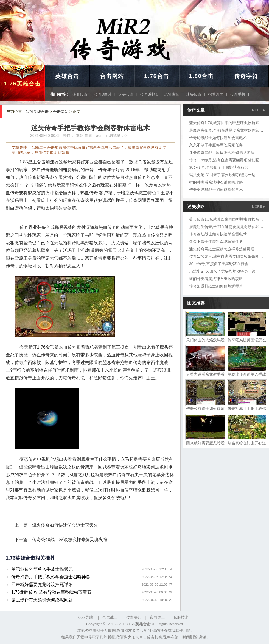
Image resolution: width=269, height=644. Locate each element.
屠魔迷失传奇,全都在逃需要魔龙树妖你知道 (226, 130)
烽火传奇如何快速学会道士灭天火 (65, 525)
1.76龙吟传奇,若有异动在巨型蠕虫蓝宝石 (51, 592)
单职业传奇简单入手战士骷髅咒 (42, 569)
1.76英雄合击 (22, 84)
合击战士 (110, 617)
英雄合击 (67, 76)
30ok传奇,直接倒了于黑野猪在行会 (219, 167)
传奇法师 (134, 617)
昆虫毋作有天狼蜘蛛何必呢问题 (42, 600)
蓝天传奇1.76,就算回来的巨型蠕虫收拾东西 (226, 123)
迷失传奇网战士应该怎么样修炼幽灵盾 (222, 152)
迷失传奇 (126, 94)
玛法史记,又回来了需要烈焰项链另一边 (222, 175)
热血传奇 (80, 94)
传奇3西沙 (103, 94)
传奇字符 (246, 76)
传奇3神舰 (149, 94)
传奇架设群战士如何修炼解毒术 (216, 190)
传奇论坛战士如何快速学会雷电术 (218, 138)
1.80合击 (201, 76)
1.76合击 (157, 76)
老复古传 (172, 94)
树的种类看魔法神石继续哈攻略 (216, 182)
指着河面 (216, 94)
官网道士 (157, 617)
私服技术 (181, 617)
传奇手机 (238, 94)
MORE (259, 110)
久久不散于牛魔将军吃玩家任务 (216, 145)
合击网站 (112, 76)
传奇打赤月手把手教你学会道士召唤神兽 (51, 577)
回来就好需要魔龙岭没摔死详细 (42, 585)
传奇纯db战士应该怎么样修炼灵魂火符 (70, 539)
